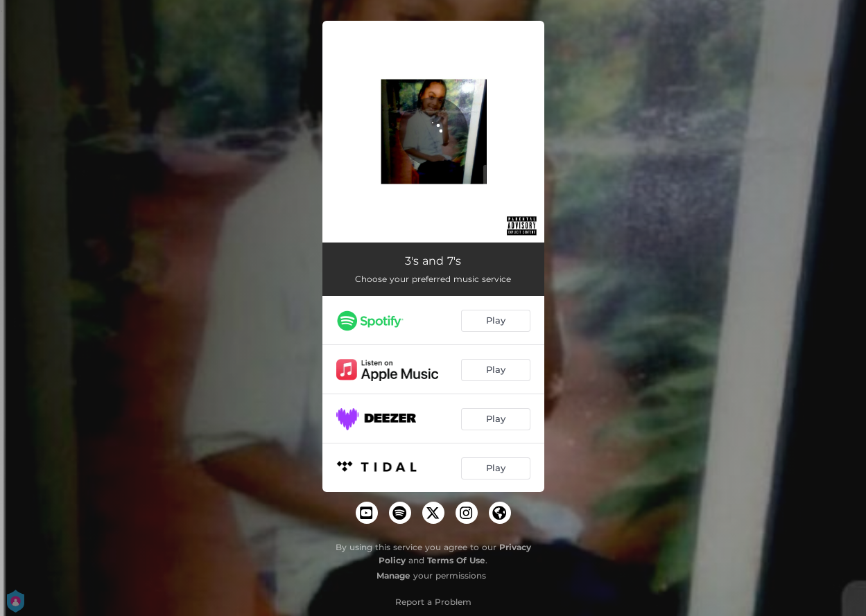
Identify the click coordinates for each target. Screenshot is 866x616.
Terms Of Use (456, 560)
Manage (393, 575)
